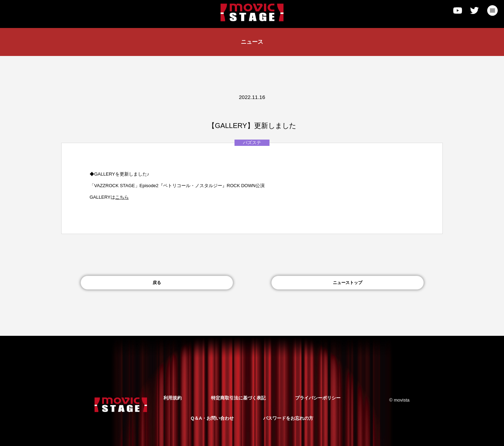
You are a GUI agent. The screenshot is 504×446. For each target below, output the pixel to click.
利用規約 (173, 398)
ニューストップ (348, 283)
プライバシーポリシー (318, 398)
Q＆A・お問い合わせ (212, 418)
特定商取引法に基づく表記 (238, 398)
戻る (157, 283)
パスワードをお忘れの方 (288, 418)
